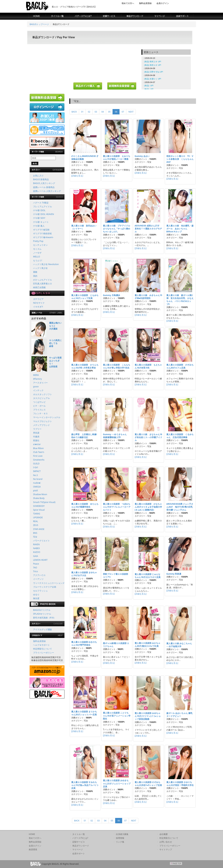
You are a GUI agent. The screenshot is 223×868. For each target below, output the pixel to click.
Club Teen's (39, 452)
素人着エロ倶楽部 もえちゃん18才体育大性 (148, 366)
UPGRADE (38, 517)
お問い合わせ (166, 842)
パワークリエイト (41, 541)
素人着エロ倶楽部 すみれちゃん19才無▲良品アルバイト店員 (85, 785)
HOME (32, 834)
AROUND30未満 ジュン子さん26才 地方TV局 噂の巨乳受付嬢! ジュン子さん (180, 507)
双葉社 (36, 440)
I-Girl (36, 467)
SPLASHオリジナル (42, 614)
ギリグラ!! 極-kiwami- (43, 237)
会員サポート (79, 853)
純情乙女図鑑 (39, 287)
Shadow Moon (40, 494)
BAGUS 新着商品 (41, 179)
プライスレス (39, 410)
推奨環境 (33, 849)
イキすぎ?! (38, 307)
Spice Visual (39, 510)
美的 (35, 276)
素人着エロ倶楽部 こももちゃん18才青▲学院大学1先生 (117, 366)
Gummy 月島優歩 (111, 295)
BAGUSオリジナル (42, 610)
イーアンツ (38, 579)
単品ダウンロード (81, 846)
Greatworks (39, 460)
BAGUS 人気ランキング (44, 183)
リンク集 (120, 842)
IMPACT (37, 471)
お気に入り (38, 176)
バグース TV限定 (41, 203)
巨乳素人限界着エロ (43, 284)
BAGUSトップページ (39, 24)
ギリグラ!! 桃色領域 (42, 233)
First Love (38, 456)
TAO (35, 568)
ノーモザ (37, 253)
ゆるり (36, 595)
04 (103, 112)
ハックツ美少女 (40, 268)
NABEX (36, 548)
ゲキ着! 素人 (39, 226)
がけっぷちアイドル (43, 280)
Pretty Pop (38, 241)
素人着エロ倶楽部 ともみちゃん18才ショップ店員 (85, 297)
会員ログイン (163, 3)
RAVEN (36, 544)
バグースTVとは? (80, 838)
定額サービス (79, 842)
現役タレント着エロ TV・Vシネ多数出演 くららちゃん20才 (180, 159)
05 (109, 112)
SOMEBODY (39, 506)
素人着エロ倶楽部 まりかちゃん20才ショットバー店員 (84, 713)
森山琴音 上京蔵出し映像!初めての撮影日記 (84, 436)
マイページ (78, 849)
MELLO (36, 257)
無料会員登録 (145, 3)
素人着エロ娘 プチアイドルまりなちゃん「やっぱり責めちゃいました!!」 (117, 229)
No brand (38, 479)
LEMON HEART (40, 560)
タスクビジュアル (41, 398)
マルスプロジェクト (43, 421)
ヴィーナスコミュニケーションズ (49, 583)
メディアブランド (41, 425)
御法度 (36, 598)
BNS (35, 533)
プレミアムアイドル (43, 207)
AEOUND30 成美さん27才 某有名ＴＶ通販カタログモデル (148, 229)
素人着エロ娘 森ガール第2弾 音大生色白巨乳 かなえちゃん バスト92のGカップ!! (180, 300)
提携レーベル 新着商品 (44, 187)
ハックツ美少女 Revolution (46, 264)
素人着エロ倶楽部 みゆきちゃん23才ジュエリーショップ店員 (117, 783)
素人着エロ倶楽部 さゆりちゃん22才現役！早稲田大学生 (180, 784)
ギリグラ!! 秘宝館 (41, 230)
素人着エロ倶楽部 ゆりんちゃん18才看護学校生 (85, 505)
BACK (74, 112)
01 (82, 112)
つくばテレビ (39, 402)
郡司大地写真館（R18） (44, 618)
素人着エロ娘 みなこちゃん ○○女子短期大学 (180, 645)
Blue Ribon (38, 448)
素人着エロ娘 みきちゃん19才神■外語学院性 (148, 297)
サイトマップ (166, 849)
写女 (35, 537)
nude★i (37, 483)
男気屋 (36, 433)
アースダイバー (40, 383)
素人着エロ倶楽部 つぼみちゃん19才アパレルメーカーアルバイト (117, 507)
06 (117, 112)
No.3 (35, 475)
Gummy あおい (142, 156)
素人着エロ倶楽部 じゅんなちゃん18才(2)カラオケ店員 (148, 576)
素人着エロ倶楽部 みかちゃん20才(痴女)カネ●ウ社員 (147, 645)
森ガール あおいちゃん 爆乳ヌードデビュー (179, 715)
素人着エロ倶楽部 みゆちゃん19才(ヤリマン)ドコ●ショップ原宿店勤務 (148, 716)
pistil (35, 491)
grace (36, 387)
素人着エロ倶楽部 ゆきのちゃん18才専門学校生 (84, 643)
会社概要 (164, 834)
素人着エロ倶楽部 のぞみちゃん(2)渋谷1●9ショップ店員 (148, 784)
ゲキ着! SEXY (39, 218)
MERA (36, 375)
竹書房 (36, 437)
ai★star (37, 444)
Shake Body (39, 498)
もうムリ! (38, 260)
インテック (38, 390)
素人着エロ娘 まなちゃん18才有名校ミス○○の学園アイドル (149, 437)
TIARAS (37, 514)
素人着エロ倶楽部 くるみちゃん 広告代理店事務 (180, 436)
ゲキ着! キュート (41, 222)
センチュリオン (40, 245)
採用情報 (120, 838)
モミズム (37, 249)
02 (89, 112)
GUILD (36, 464)
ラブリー (37, 429)
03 (96, 112)
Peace (36, 564)
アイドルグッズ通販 (43, 629)
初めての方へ (128, 3)
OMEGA (37, 487)
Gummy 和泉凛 (174, 574)
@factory (37, 379)
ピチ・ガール (39, 406)
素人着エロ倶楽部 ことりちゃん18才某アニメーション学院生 (117, 716)
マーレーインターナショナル (47, 417)
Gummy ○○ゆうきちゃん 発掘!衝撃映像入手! (116, 436)
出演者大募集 (122, 834)
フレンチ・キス (40, 413)
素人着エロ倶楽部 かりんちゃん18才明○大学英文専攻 (85, 366)
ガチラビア (38, 299)
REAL (36, 521)
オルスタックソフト (43, 394)
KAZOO (37, 552)
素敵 (35, 272)
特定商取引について (43, 649)
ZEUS (36, 525)
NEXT (131, 112)
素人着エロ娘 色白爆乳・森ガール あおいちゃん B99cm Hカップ (180, 229)
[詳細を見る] (77, 176)
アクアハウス (39, 575)
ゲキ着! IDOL (39, 210)
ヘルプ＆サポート (41, 645)
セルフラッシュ (40, 591)
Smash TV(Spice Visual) (44, 502)
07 (123, 112)
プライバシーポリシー (44, 653)
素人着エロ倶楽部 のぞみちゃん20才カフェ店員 (180, 366)
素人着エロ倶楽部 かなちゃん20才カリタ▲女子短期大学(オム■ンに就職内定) (148, 507)
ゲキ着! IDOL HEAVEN (44, 214)
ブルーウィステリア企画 (45, 587)
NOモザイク (39, 303)
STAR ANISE (39, 529)
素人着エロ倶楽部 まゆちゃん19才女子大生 (84, 574)
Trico (35, 571)
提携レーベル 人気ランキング (47, 191)
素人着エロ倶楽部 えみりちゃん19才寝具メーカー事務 (117, 158)
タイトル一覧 (79, 834)
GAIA (36, 556)
